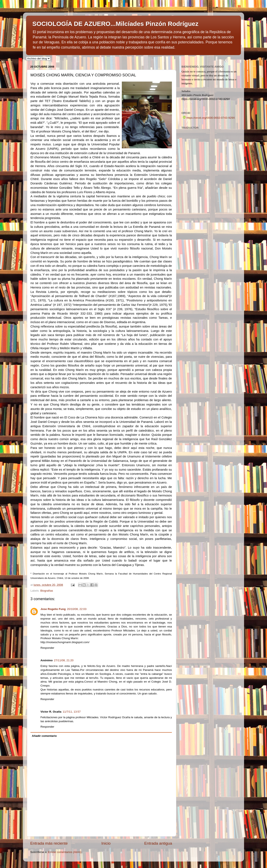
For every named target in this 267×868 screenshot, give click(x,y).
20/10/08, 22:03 (77, 609)
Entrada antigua (158, 843)
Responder (47, 648)
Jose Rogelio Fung (53, 609)
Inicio (106, 843)
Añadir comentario (44, 736)
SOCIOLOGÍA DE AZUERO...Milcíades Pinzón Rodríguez (115, 24)
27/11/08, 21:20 (64, 660)
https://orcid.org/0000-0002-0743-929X (209, 118)
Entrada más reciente (49, 843)
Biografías (47, 591)
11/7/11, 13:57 (72, 712)
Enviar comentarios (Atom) (65, 852)
